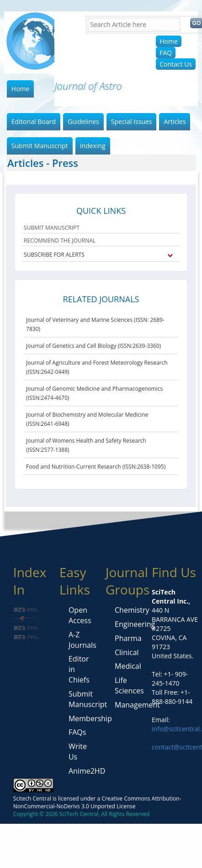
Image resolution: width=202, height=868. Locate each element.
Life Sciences (129, 685)
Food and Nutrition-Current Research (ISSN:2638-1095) (96, 467)
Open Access (80, 615)
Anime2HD (87, 771)
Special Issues (132, 121)
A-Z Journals (82, 640)
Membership (90, 718)
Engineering (135, 624)
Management (137, 705)
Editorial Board (34, 121)
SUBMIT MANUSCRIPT (52, 228)
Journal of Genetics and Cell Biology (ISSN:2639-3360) (93, 346)
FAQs (77, 732)
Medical (128, 666)
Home (169, 41)
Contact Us (176, 64)
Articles (175, 121)
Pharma (128, 638)
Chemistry (132, 610)
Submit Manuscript (40, 146)
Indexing (93, 146)
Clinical (127, 652)
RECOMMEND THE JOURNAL (60, 240)
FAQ (166, 53)
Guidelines (83, 121)
